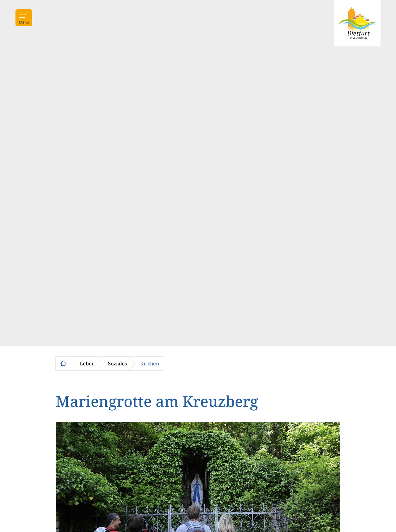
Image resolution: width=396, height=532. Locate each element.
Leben (87, 364)
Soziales (117, 364)
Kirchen (150, 364)
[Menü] (24, 18)
